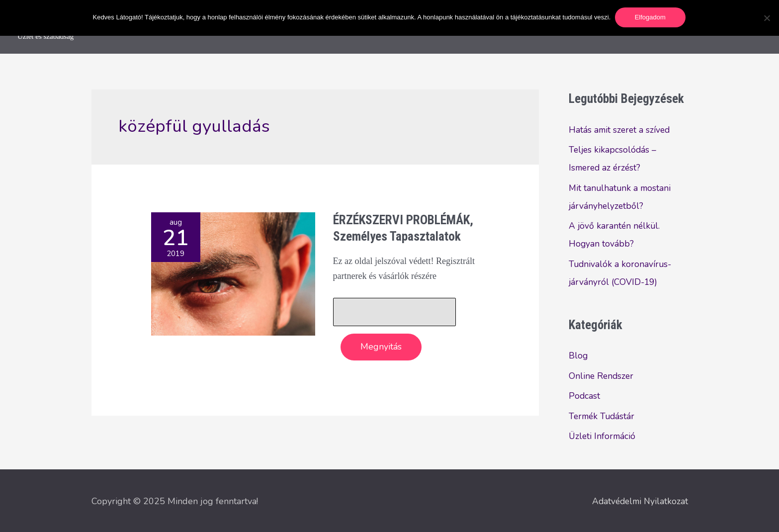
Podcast (585, 396)
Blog (578, 355)
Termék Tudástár (603, 416)
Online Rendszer (602, 376)
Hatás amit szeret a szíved (621, 130)
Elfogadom (651, 17)
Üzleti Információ (603, 436)
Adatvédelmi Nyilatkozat (638, 499)
